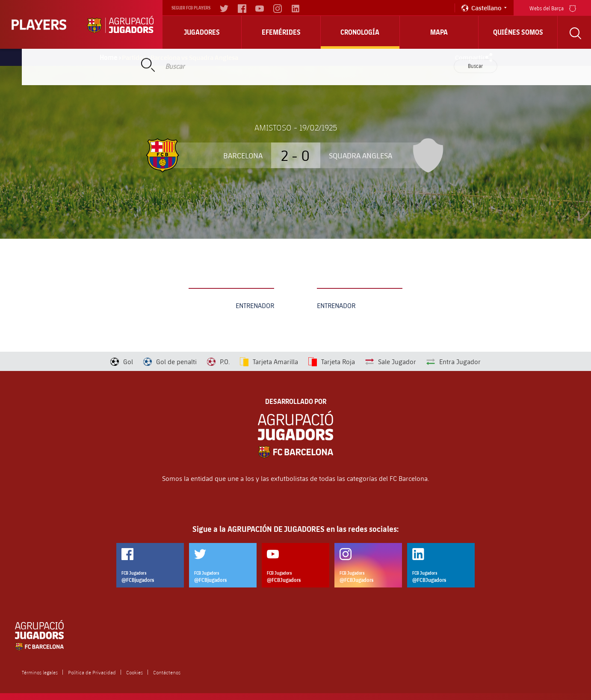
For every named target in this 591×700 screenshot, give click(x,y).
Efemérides (281, 32)
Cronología (360, 32)
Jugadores (202, 32)
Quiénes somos (518, 32)
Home (109, 57)
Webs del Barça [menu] (553, 7)
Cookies (134, 672)
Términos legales (40, 672)
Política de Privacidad (92, 672)
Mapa (439, 32)
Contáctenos (167, 672)
